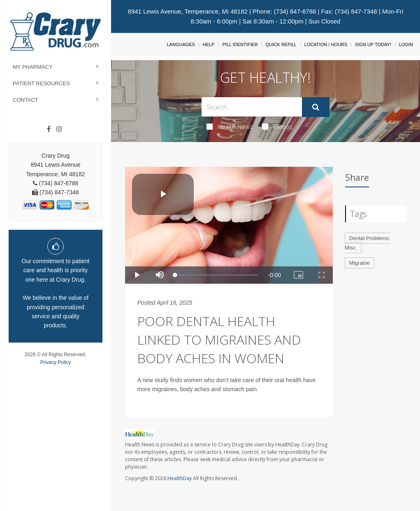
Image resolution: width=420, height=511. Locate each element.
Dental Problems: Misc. (368, 243)
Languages (181, 44)
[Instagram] (59, 129)
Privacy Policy (56, 362)
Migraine (360, 263)
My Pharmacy (33, 67)
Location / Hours (326, 44)
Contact (26, 100)
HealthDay (180, 478)
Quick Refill (281, 44)
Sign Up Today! (373, 44)
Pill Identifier (240, 44)
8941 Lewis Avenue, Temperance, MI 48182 (188, 11)
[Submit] (316, 107)
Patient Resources (41, 83)
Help (209, 44)
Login (406, 44)
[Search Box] (252, 107)
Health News (230, 126)
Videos (277, 126)
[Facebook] (49, 129)
